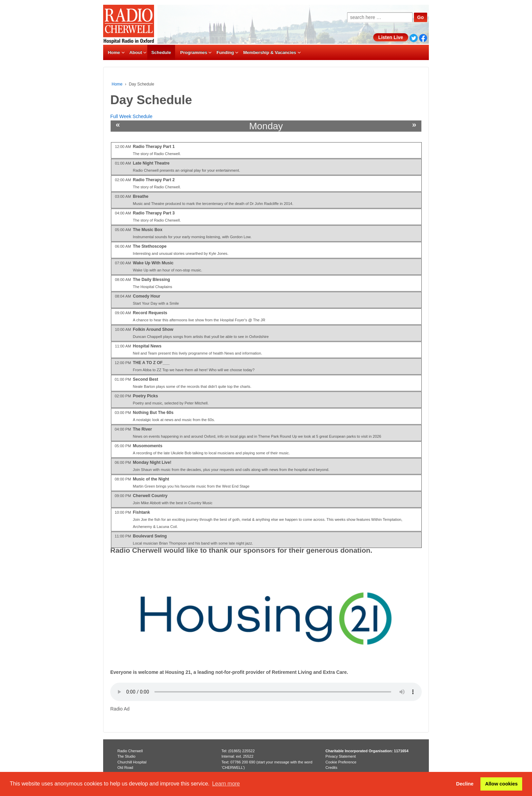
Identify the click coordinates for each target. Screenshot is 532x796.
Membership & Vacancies (270, 52)
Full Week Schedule (131, 116)
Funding (225, 52)
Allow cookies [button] (501, 784)
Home (114, 52)
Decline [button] (465, 784)
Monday (266, 126)
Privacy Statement (340, 756)
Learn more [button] (226, 784)
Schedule (161, 52)
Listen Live (391, 37)
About (136, 52)
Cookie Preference (341, 762)
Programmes (194, 52)
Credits (331, 767)
